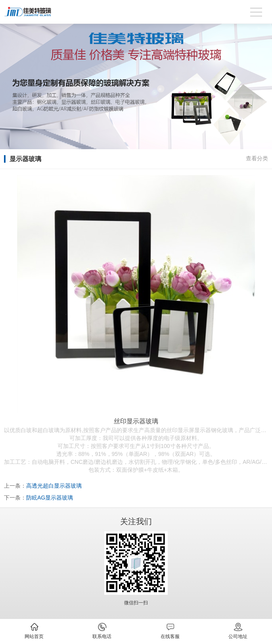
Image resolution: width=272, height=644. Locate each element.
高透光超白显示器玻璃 (54, 486)
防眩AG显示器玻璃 (50, 498)
